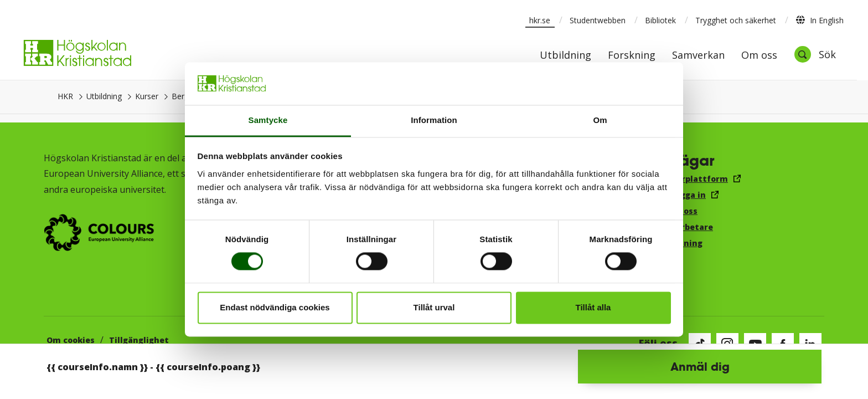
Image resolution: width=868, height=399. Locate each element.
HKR (65, 96)
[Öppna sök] (815, 54)
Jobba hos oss (670, 211)
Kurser (147, 96)
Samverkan (698, 56)
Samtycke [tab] (268, 120)
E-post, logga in (674, 195)
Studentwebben (598, 20)
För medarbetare (677, 227)
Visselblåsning (672, 243)
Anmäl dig (700, 366)
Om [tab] (600, 120)
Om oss (759, 56)
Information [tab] (434, 120)
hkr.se (540, 20)
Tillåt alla (593, 307)
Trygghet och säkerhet (736, 20)
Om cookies (71, 340)
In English (820, 20)
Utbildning (104, 96)
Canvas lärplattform (685, 179)
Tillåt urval (434, 307)
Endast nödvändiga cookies (275, 307)
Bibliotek (660, 20)
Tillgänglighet (139, 340)
